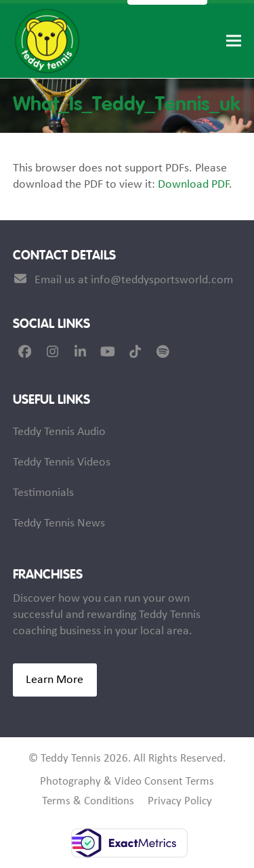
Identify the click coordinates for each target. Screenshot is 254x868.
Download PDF (193, 185)
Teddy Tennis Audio (59, 432)
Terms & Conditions (88, 802)
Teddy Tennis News (59, 523)
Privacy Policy (180, 802)
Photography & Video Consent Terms (127, 782)
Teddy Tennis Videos (62, 462)
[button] (234, 41)
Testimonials (43, 493)
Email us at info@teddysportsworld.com (134, 280)
